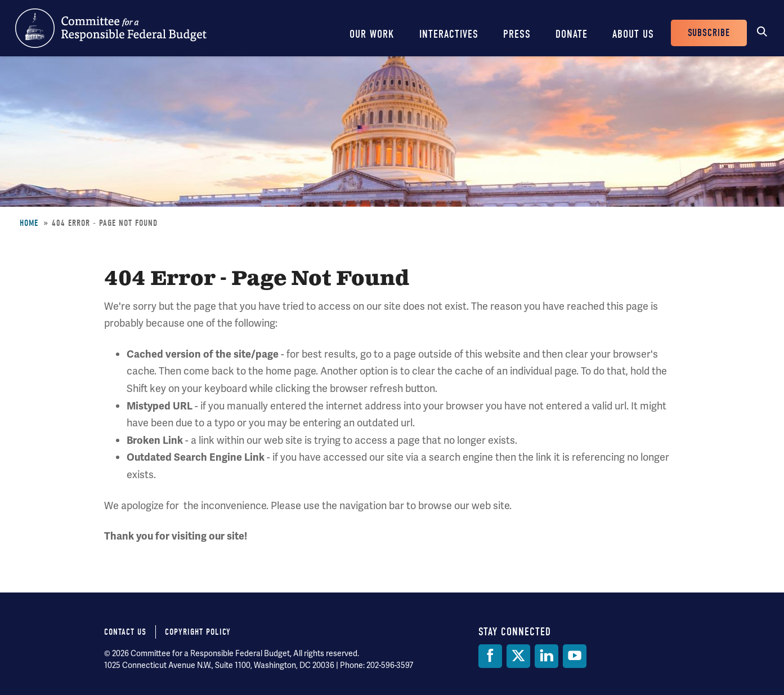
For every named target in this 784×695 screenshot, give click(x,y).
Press (517, 34)
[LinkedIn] (546, 656)
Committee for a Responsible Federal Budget (111, 28)
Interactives (449, 34)
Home (29, 223)
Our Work (372, 34)
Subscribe (709, 33)
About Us (633, 34)
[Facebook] (490, 656)
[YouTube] (575, 656)
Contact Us (125, 632)
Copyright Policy (198, 632)
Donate (572, 34)
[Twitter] (518, 656)
